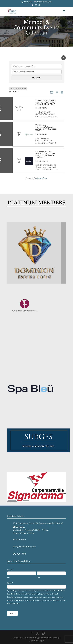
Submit (12, 613)
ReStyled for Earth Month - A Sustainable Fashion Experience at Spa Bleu (45, 154)
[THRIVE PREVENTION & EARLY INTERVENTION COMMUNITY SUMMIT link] (29, 108)
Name (10, 570)
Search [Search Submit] (36, 78)
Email (10, 583)
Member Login (36, 641)
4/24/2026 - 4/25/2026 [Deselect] (18, 89)
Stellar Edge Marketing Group (43, 638)
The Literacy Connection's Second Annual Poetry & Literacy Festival (46, 128)
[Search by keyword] (36, 66)
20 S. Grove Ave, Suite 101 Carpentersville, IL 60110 (38, 523)
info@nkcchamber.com (24, 547)
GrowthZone (42, 178)
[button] (64, 58)
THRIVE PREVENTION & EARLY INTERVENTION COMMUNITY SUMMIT (46, 102)
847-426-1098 (19, 554)
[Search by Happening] (36, 72)
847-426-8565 (19, 539)
